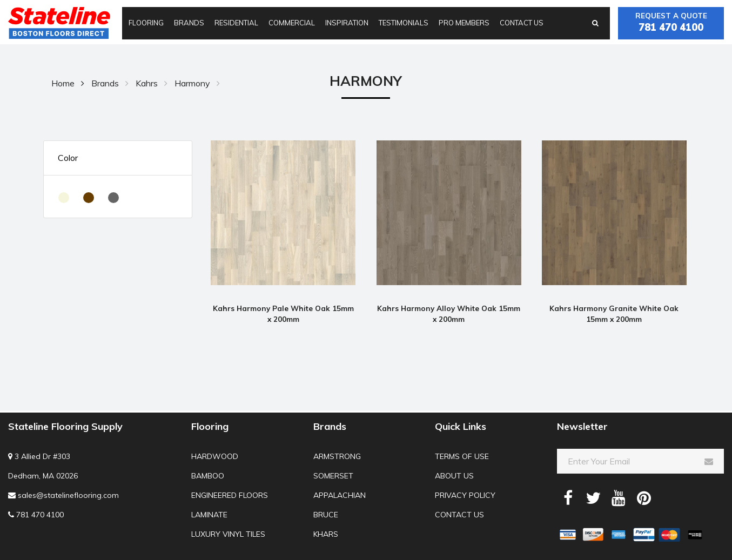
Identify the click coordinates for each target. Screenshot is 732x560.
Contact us (522, 23)
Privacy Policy (465, 495)
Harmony (192, 83)
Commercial (292, 23)
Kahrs (147, 83)
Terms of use (462, 456)
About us (454, 476)
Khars (326, 534)
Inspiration (347, 23)
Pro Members (464, 23)
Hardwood (215, 456)
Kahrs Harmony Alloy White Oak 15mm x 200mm (449, 313)
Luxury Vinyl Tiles (228, 534)
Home (63, 83)
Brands (189, 23)
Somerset (333, 476)
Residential (236, 23)
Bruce (326, 515)
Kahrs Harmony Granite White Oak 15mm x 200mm (614, 313)
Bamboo (208, 476)
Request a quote (671, 23)
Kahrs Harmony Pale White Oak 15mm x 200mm (283, 313)
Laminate (209, 515)
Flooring (146, 23)
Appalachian (340, 495)
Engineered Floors (230, 495)
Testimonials (404, 23)
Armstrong (337, 456)
